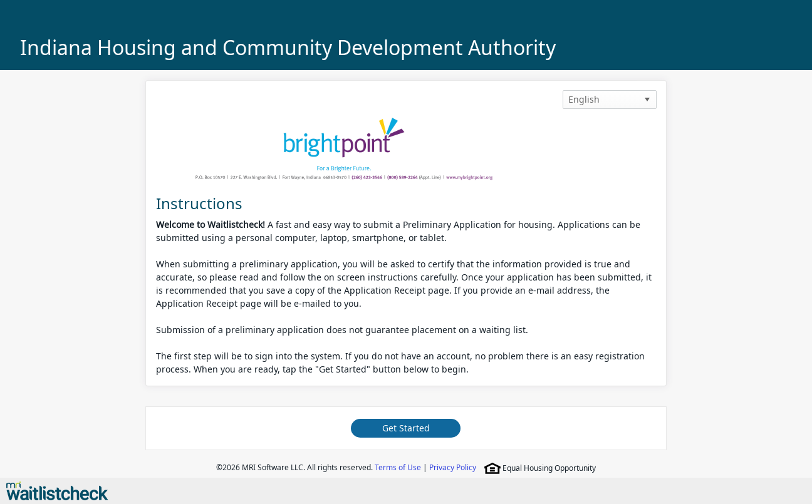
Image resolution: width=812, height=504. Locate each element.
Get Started (406, 428)
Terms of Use (398, 467)
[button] (647, 100)
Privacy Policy (453, 467)
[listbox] (610, 100)
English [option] (584, 99)
